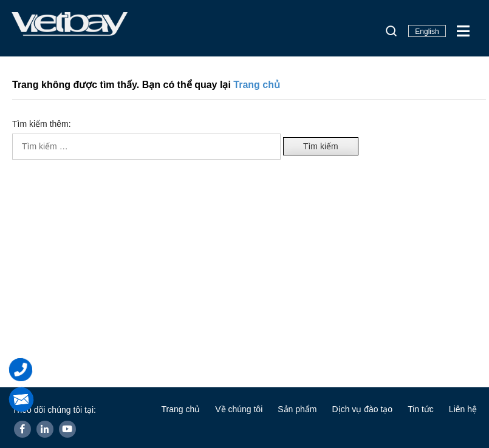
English (427, 32)
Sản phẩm (297, 409)
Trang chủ (257, 85)
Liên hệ (463, 409)
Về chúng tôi (239, 409)
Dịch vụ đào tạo (363, 409)
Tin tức (421, 409)
